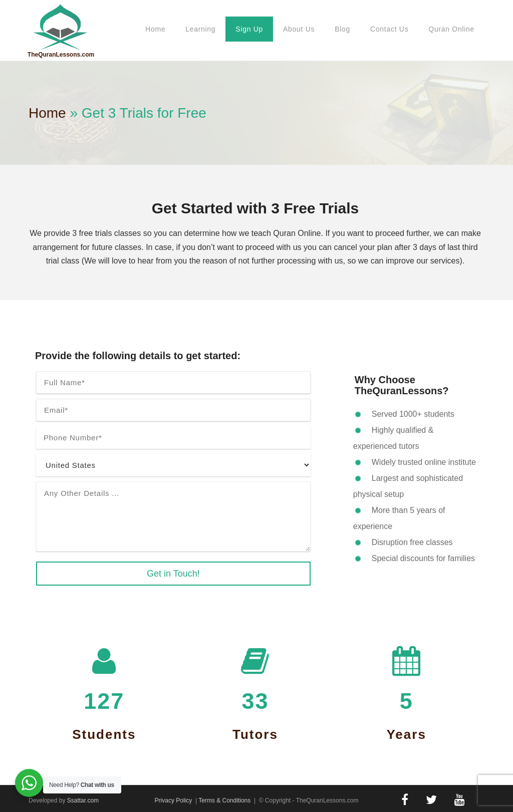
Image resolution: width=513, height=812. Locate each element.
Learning (200, 29)
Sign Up (249, 29)
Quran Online (451, 29)
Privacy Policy (174, 800)
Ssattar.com (83, 800)
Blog (342, 29)
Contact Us (389, 29)
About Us (299, 29)
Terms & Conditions (224, 800)
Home (155, 29)
